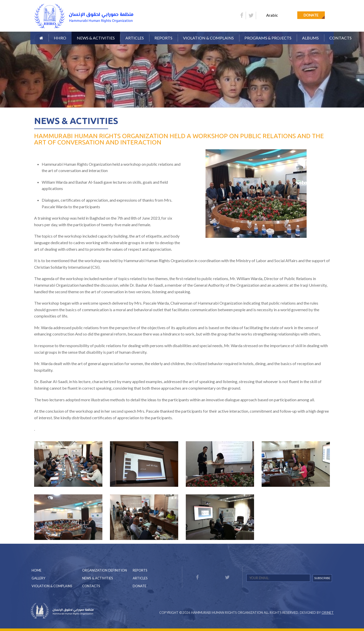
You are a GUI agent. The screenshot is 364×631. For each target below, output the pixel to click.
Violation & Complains (208, 38)
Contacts (340, 38)
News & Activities (96, 38)
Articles (135, 38)
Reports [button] (163, 38)
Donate (311, 15)
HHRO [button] (60, 38)
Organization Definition (105, 570)
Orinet (328, 613)
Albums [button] (310, 38)
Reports (140, 570)
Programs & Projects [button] (268, 38)
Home (37, 570)
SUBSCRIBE (322, 578)
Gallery (38, 578)
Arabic (272, 15)
